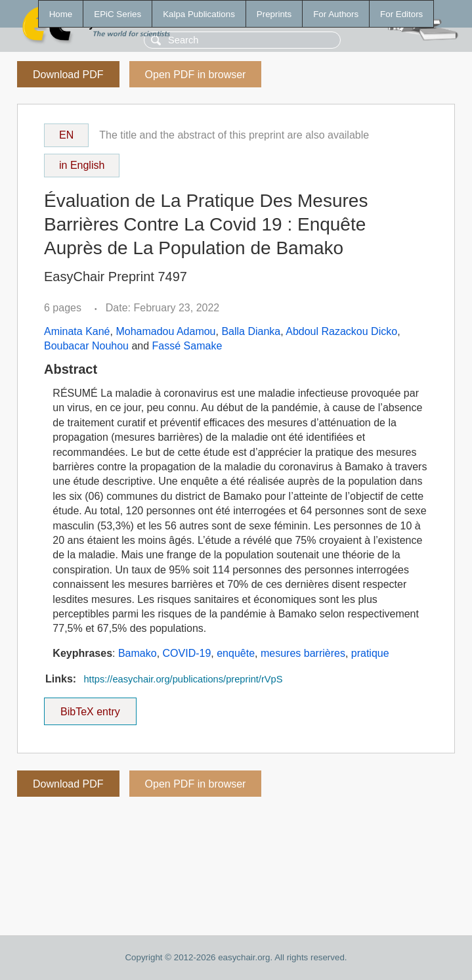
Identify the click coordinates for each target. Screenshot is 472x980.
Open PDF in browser (196, 75)
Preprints (274, 14)
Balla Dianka (251, 331)
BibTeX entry (90, 707)
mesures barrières (303, 653)
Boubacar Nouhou (86, 346)
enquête (236, 653)
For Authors (336, 14)
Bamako (138, 653)
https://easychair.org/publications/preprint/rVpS (183, 679)
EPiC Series (118, 14)
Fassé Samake (187, 346)
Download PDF (68, 75)
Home (61, 14)
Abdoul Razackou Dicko (341, 331)
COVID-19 (187, 653)
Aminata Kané (77, 331)
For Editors (401, 14)
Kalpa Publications (199, 14)
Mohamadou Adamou (165, 331)
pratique (370, 653)
